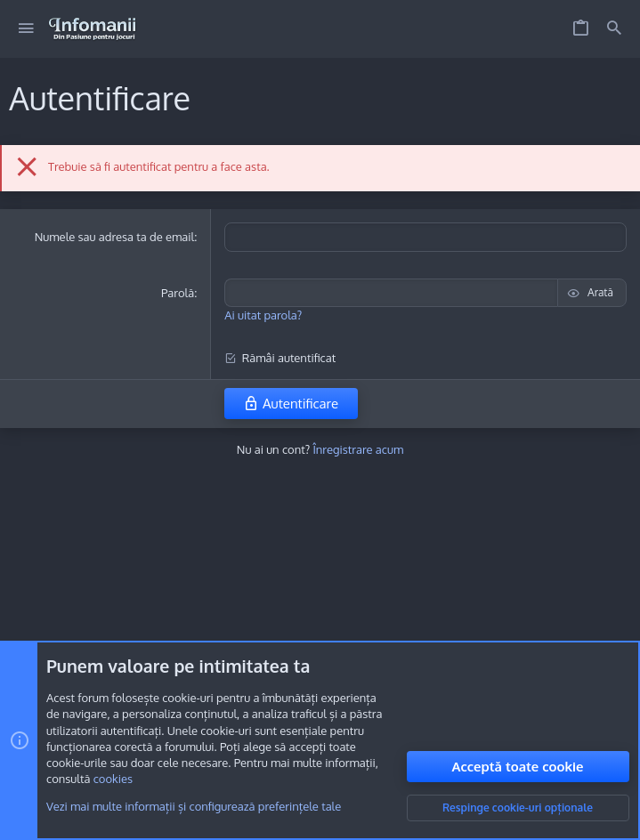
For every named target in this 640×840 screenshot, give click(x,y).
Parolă (178, 293)
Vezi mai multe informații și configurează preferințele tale (194, 807)
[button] (26, 29)
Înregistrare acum (358, 449)
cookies (113, 779)
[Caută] (614, 29)
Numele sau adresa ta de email (114, 237)
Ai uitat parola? (263, 315)
